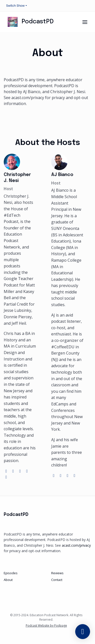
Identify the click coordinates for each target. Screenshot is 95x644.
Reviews (57, 573)
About (8, 580)
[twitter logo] (14, 471)
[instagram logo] (21, 471)
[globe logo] (7, 471)
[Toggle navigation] (85, 22)
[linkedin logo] (6, 477)
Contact (57, 580)
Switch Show (15, 6)
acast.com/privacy (76, 545)
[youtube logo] (27, 471)
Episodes (11, 573)
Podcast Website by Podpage (46, 626)
